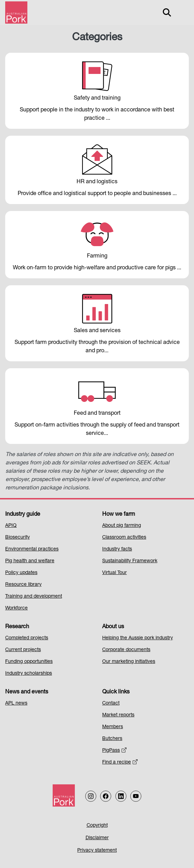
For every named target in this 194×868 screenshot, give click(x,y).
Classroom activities (124, 538)
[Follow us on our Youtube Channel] (136, 796)
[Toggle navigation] (182, 12)
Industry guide (23, 515)
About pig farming (122, 526)
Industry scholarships (29, 674)
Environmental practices (32, 549)
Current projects (23, 650)
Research (17, 627)
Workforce (16, 608)
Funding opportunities (29, 662)
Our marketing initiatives (129, 662)
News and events (27, 692)
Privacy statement (97, 851)
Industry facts (117, 549)
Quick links (116, 692)
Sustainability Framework (130, 561)
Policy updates (21, 573)
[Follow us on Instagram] (91, 796)
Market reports (118, 715)
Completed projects (27, 638)
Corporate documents (126, 650)
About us (113, 627)
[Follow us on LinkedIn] (121, 796)
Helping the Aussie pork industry (138, 638)
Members (113, 727)
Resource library (23, 585)
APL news (16, 703)
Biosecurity (17, 538)
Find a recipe (120, 762)
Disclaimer (97, 838)
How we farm (119, 515)
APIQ (11, 526)
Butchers (112, 739)
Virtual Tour (114, 573)
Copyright (97, 826)
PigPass (114, 751)
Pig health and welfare (30, 561)
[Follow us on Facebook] (106, 796)
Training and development (34, 597)
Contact (111, 703)
